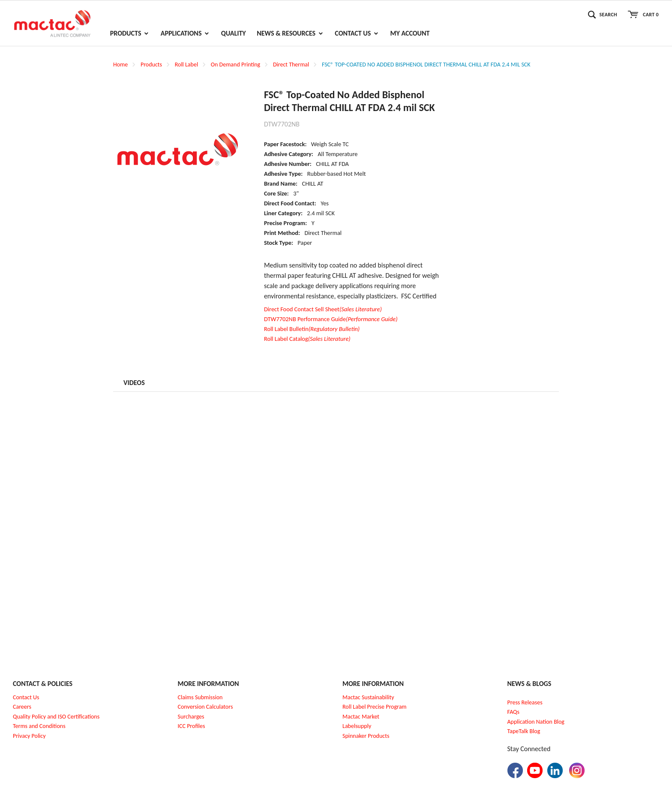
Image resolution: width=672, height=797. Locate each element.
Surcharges (191, 717)
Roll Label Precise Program (375, 707)
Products (151, 65)
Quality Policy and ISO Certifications (56, 717)
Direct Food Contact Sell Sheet (323, 309)
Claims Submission (200, 697)
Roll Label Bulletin (312, 329)
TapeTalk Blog (524, 731)
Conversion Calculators (205, 707)
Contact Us (26, 697)
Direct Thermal (291, 65)
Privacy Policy (29, 736)
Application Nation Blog (536, 722)
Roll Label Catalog (307, 339)
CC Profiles (192, 726)
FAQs (514, 712)
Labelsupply (357, 726)
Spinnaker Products (366, 736)
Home (120, 65)
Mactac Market (361, 717)
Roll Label (186, 65)
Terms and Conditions (39, 726)
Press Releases (525, 702)
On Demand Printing (235, 65)
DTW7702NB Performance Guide (331, 319)
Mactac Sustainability (368, 697)
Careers (22, 707)
